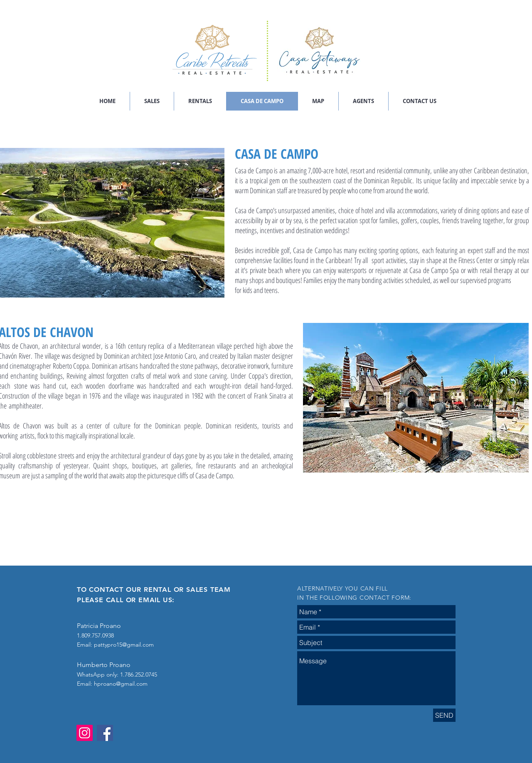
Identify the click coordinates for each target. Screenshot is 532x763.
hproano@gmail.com (121, 684)
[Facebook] (105, 733)
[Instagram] (85, 733)
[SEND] (444, 715)
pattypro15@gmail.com (124, 645)
